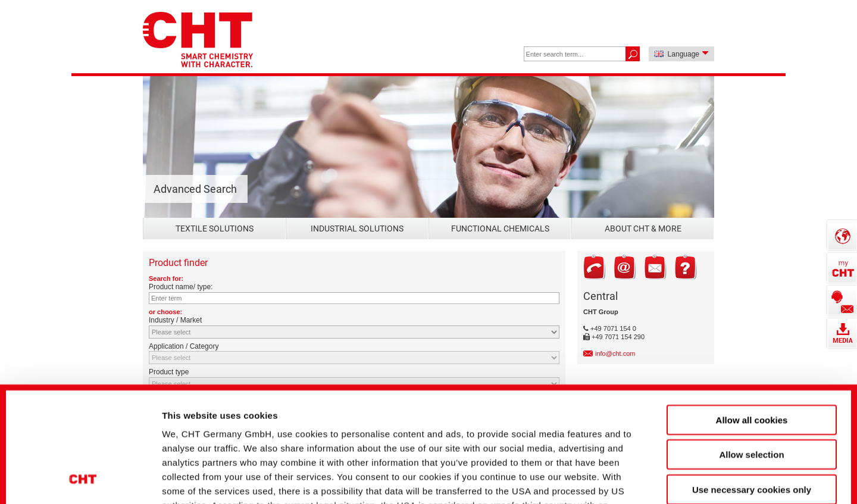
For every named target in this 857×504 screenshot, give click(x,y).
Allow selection (751, 349)
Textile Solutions (215, 228)
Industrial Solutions (357, 228)
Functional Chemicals (500, 228)
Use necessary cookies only (752, 384)
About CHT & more (643, 228)
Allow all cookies (752, 314)
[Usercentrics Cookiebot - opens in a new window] (83, 475)
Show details (631, 475)
